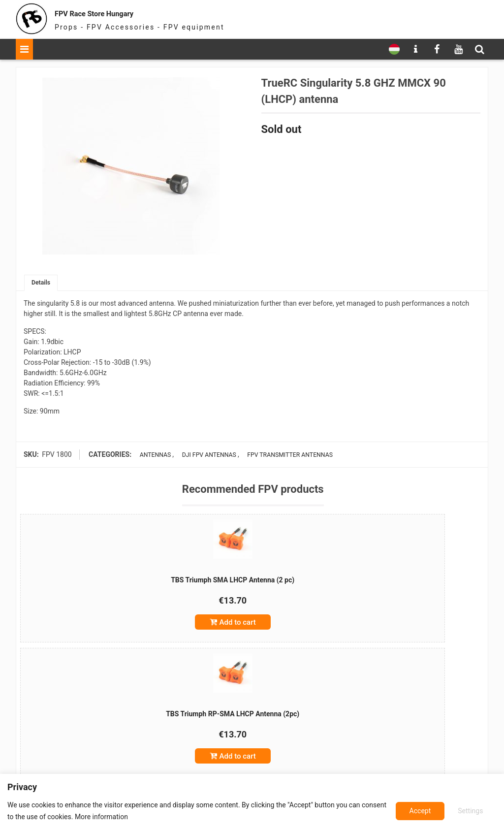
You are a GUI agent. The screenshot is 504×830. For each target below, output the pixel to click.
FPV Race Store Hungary (123, 12)
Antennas (151, 456)
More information (127, 817)
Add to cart (102, 628)
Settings (419, 811)
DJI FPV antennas (205, 456)
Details (42, 284)
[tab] (42, 284)
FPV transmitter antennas (289, 456)
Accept (472, 811)
